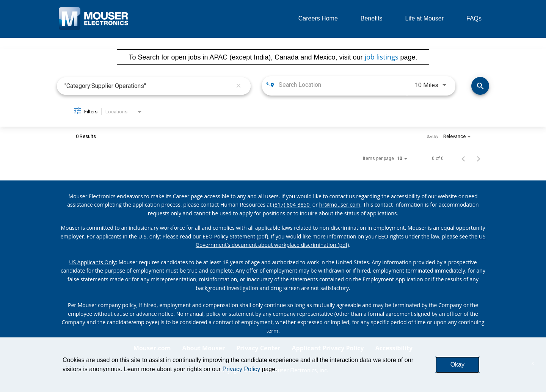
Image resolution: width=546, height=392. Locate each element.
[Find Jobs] (480, 86)
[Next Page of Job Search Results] (479, 158)
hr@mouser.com (340, 205)
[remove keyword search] (238, 86)
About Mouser (203, 348)
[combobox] (148, 86)
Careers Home (318, 18)
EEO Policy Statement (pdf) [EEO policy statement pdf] (235, 236)
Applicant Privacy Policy (328, 348)
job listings (381, 57)
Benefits (372, 18)
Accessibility (394, 348)
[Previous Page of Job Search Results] (463, 158)
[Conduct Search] (480, 86)
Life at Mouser (424, 18)
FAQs (474, 18)
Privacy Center (258, 348)
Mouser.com (152, 348)
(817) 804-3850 (292, 205)
